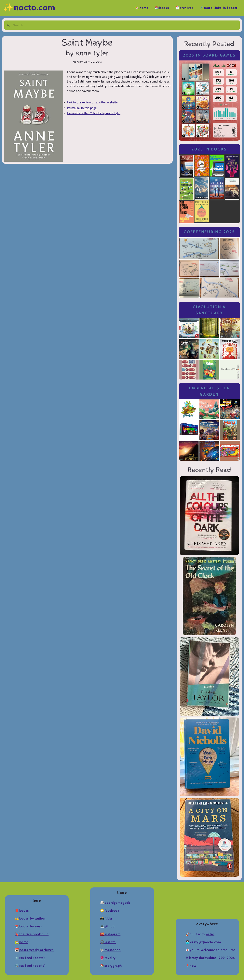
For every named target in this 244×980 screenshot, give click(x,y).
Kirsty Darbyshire (203, 958)
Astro (210, 934)
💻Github (107, 926)
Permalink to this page (82, 108)
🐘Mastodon (110, 950)
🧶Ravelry (108, 958)
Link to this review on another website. (93, 102)
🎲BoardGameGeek (115, 903)
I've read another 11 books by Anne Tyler (94, 113)
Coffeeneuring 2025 (209, 232)
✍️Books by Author (30, 918)
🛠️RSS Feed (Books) (30, 966)
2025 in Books (209, 149)
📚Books (162, 8)
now (193, 966)
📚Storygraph (111, 966)
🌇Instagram (110, 934)
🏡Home (142, 8)
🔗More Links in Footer (219, 8)
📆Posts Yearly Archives (34, 950)
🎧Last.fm (108, 942)
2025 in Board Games (209, 55)
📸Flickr (106, 918)
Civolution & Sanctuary (209, 310)
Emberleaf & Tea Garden (209, 391)
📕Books (22, 911)
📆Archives (184, 8)
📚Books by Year (28, 926)
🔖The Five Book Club (32, 934)
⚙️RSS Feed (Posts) (30, 958)
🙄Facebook (110, 911)
